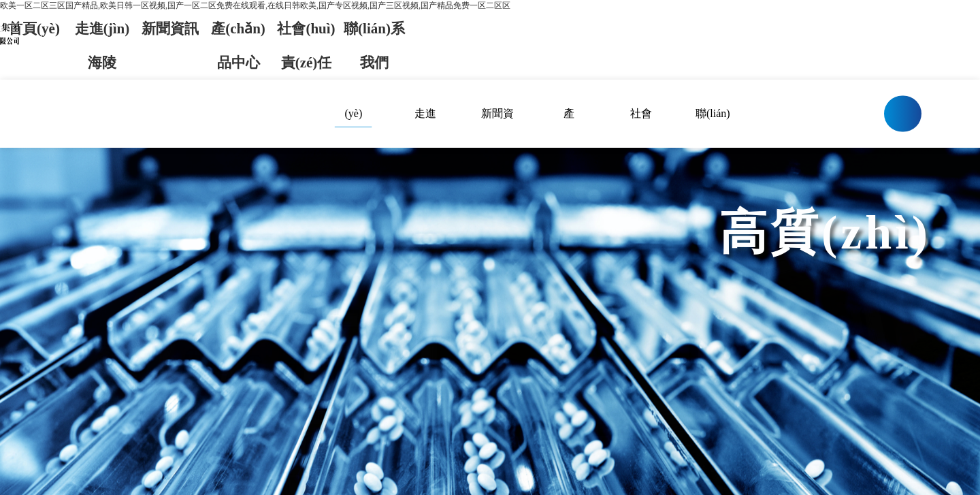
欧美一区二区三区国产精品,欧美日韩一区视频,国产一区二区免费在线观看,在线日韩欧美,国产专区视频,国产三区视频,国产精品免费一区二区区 (255, 5)
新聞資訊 (170, 29)
